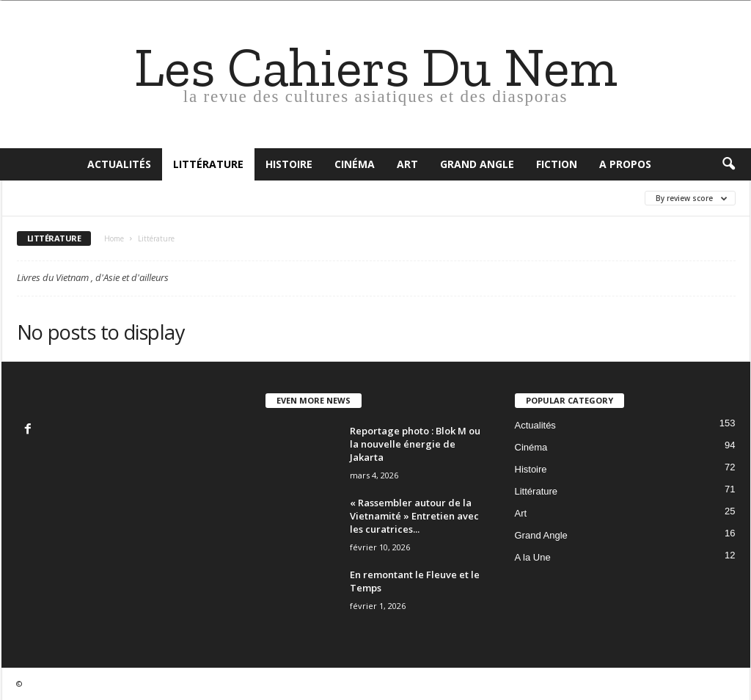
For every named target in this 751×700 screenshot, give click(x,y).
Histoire (289, 164)
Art (407, 164)
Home (114, 238)
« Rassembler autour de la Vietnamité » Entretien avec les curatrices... (414, 516)
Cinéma (355, 164)
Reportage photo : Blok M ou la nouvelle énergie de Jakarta (415, 444)
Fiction (557, 164)
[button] (728, 164)
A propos (625, 164)
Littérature (208, 164)
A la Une (533, 557)
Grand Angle (477, 164)
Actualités (119, 164)
